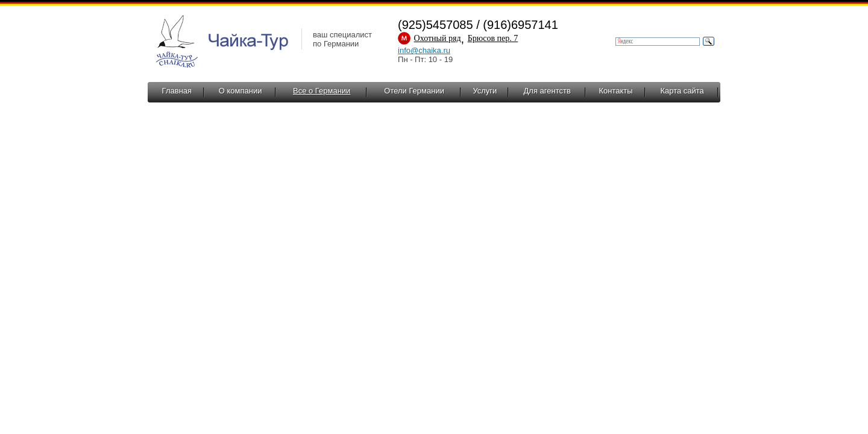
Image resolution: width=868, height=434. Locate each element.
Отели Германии (414, 91)
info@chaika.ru (424, 50)
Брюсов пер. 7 (493, 38)
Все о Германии (322, 91)
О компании (241, 91)
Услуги (485, 91)
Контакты (615, 91)
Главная (177, 91)
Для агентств (547, 91)
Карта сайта (682, 91)
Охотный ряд (438, 38)
